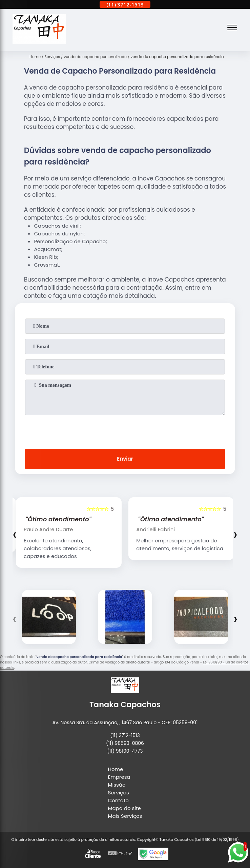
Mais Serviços (125, 816)
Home (116, 769)
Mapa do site (124, 808)
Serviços (119, 793)
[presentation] (125, 430)
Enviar (125, 459)
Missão (117, 785)
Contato (118, 800)
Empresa (119, 777)
